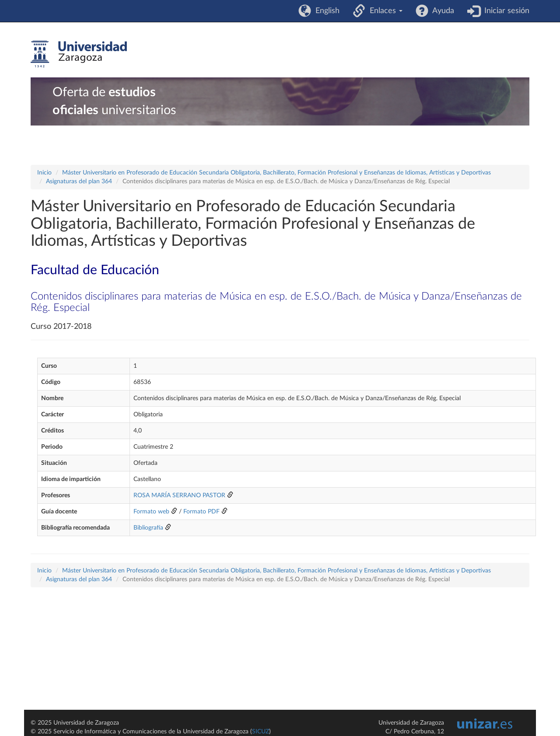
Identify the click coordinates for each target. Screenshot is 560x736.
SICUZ (261, 732)
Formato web (151, 512)
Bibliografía (148, 528)
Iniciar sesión (505, 11)
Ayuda (441, 11)
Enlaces (384, 11)
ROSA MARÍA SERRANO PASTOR (179, 495)
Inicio (44, 173)
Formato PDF (201, 512)
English (325, 11)
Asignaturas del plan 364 (79, 181)
